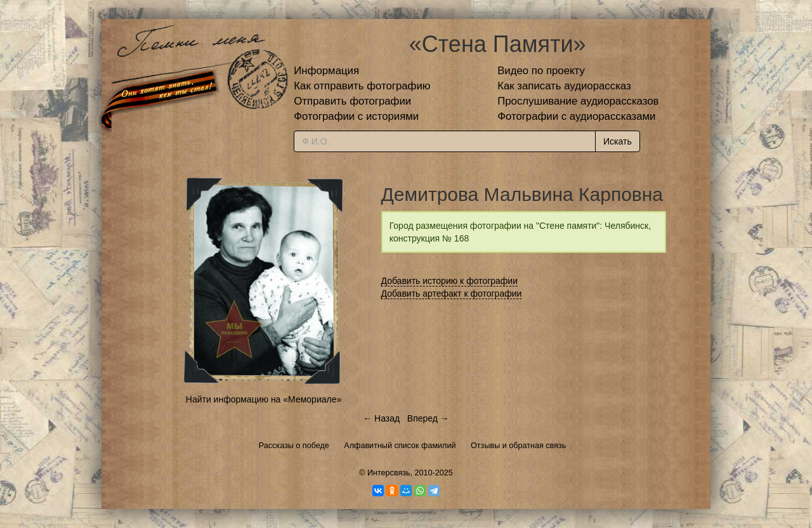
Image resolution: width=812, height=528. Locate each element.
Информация (326, 71)
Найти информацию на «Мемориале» (264, 399)
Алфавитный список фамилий (400, 446)
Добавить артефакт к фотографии (452, 293)
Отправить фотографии (352, 101)
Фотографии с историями (356, 116)
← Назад (381, 418)
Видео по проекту (541, 71)
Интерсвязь (389, 473)
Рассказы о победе (294, 446)
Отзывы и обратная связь (518, 446)
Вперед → (428, 418)
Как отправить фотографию (362, 86)
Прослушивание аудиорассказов (578, 101)
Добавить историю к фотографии (450, 281)
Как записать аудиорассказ (564, 86)
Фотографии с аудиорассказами (576, 116)
